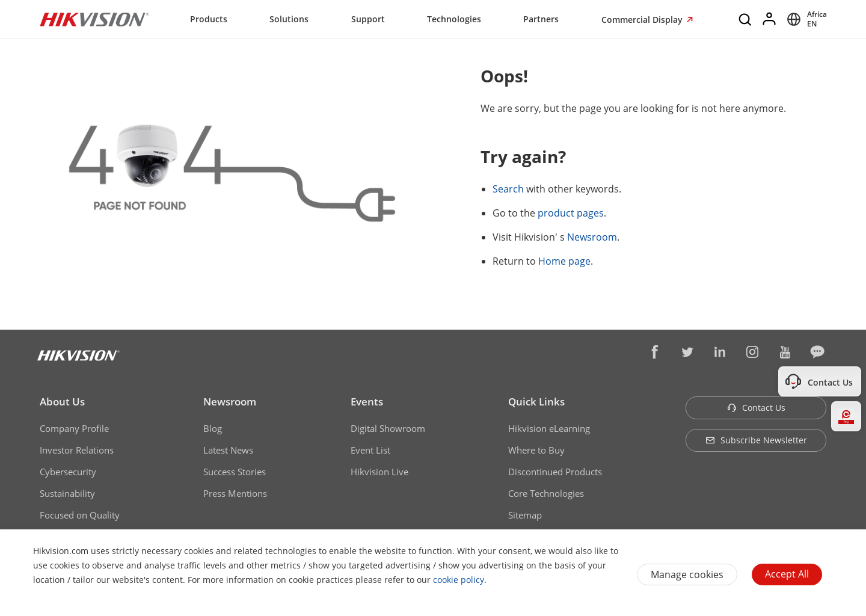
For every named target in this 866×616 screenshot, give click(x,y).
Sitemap (525, 515)
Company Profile (74, 428)
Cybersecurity (68, 472)
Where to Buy (536, 450)
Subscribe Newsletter (756, 440)
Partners (541, 19)
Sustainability (67, 493)
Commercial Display (643, 20)
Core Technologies (546, 493)
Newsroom (592, 237)
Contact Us (756, 408)
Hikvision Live (379, 472)
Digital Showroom (388, 428)
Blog (213, 428)
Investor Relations (77, 450)
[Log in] (770, 19)
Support (368, 19)
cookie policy (459, 580)
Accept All (787, 574)
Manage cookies (687, 574)
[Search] (746, 19)
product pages (571, 213)
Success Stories (235, 472)
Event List (370, 450)
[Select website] (805, 19)
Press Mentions (235, 493)
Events (367, 402)
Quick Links (536, 402)
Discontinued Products (555, 472)
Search (508, 189)
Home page (564, 261)
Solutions (289, 19)
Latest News (228, 450)
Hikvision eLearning (549, 428)
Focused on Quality (80, 515)
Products (209, 19)
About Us (62, 402)
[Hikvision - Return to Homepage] (94, 19)
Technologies (454, 19)
